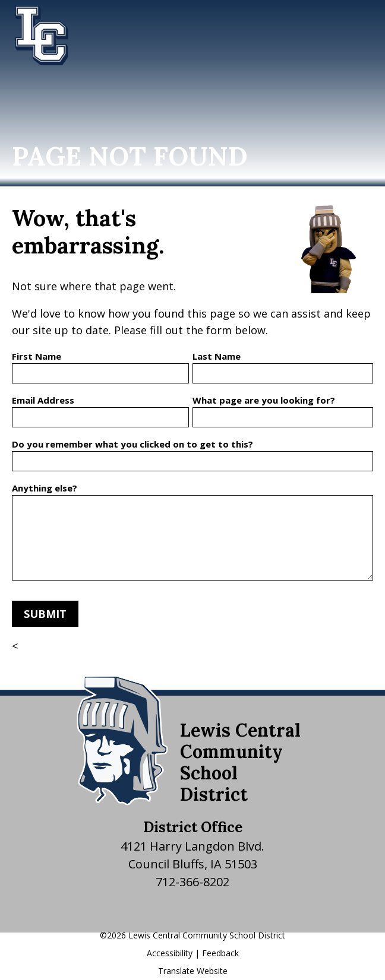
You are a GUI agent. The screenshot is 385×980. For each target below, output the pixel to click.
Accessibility (170, 953)
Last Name (217, 356)
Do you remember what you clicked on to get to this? (132, 444)
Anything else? (45, 488)
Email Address (43, 400)
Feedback (220, 953)
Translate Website (193, 971)
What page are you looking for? (264, 400)
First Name (37, 356)
